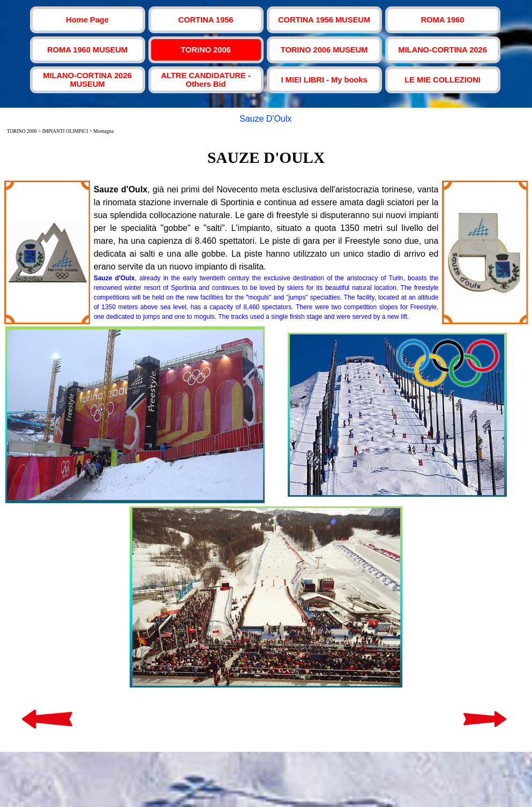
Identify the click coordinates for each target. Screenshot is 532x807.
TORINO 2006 (205, 50)
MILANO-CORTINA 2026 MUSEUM (87, 80)
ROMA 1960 (443, 20)
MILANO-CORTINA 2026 (443, 50)
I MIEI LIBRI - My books (324, 80)
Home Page (87, 20)
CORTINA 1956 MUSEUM (324, 20)
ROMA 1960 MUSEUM (87, 50)
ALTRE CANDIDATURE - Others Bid (205, 80)
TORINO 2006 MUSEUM (324, 50)
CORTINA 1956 (206, 20)
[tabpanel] (266, 158)
